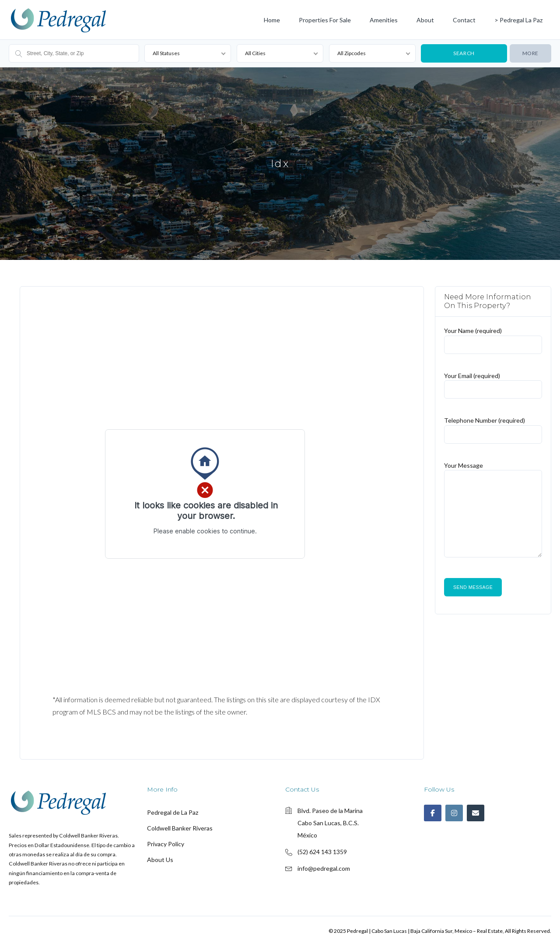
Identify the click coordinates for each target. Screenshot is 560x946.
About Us (160, 860)
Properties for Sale (325, 20)
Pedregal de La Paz (173, 812)
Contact (464, 20)
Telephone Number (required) (493, 427)
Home (272, 20)
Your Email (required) (493, 382)
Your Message (493, 514)
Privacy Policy (166, 844)
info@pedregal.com (324, 868)
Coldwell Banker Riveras (180, 828)
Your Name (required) (493, 337)
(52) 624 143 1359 (322, 852)
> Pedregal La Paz (518, 20)
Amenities (384, 20)
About (425, 20)
